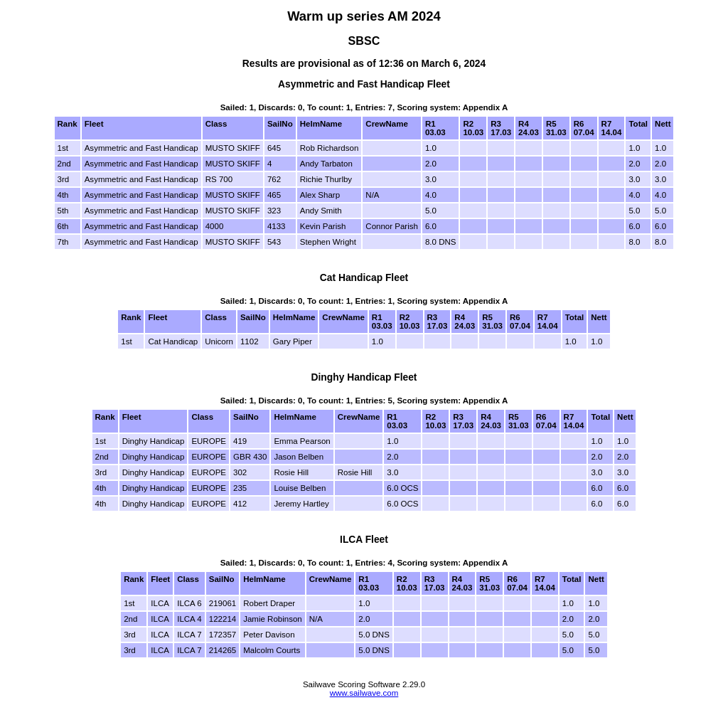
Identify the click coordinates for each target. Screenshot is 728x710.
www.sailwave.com (364, 693)
